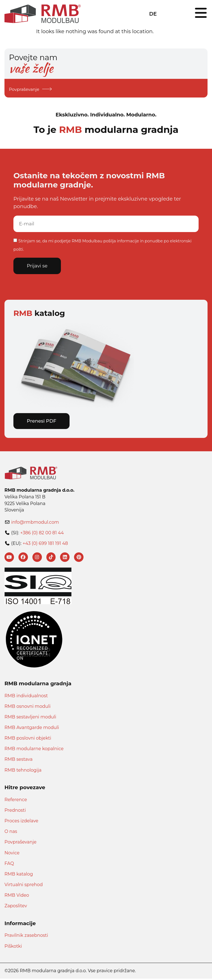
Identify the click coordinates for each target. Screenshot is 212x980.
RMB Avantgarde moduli (32, 729)
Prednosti (15, 812)
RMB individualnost (26, 697)
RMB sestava (19, 761)
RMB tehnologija (23, 771)
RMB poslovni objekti (28, 739)
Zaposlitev (16, 907)
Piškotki (13, 947)
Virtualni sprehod (24, 886)
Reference (16, 801)
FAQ (9, 865)
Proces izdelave (21, 822)
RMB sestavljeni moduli (30, 718)
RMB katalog (19, 875)
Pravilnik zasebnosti (26, 937)
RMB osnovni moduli (28, 707)
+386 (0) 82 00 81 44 (42, 533)
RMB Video (17, 897)
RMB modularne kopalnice (34, 750)
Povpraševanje (21, 843)
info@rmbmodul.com (35, 523)
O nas (11, 833)
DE (153, 14)
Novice (12, 854)
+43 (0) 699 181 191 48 (45, 544)
